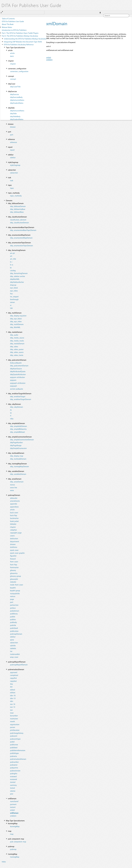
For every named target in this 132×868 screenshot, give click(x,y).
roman (12, 302)
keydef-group (15, 590)
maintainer (14, 719)
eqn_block (14, 288)
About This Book (8, 24)
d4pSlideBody (15, 116)
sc (11, 305)
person (13, 727)
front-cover (14, 562)
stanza (12, 485)
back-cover (14, 512)
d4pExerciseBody (16, 97)
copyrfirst (13, 678)
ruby (12, 419)
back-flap (14, 515)
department (15, 541)
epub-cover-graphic (17, 553)
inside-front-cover (17, 585)
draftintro (14, 547)
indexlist (13, 582)
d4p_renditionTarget (18, 396)
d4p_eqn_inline (16, 321)
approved (14, 672)
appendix (14, 504)
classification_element (18, 220)
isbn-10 (13, 695)
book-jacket (14, 521)
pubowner (14, 765)
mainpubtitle (15, 593)
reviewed (13, 776)
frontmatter (14, 567)
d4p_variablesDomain (18, 474)
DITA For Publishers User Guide (13, 21)
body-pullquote (16, 363)
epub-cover (14, 550)
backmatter (14, 518)
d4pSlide (13, 113)
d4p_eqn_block (16, 319)
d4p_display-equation (18, 316)
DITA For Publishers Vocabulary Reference (19, 44)
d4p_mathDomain (17, 324)
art (11, 256)
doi (11, 687)
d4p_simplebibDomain (18, 426)
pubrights (14, 773)
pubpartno (14, 768)
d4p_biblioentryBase (18, 209)
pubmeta (14, 756)
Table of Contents (8, 19)
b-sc (12, 265)
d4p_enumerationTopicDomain (21, 246)
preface (13, 608)
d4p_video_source (17, 352)
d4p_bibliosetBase (17, 212)
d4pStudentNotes (17, 103)
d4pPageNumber (16, 442)
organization (15, 724)
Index (4, 862)
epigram (13, 380)
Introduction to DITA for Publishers (14, 30)
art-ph (12, 253)
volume (13, 791)
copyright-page (16, 533)
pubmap (13, 849)
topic (12, 188)
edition (13, 692)
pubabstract (15, 611)
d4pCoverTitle (15, 87)
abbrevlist (14, 498)
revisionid (14, 779)
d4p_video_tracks (17, 355)
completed (14, 675)
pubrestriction (15, 771)
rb (11, 410)
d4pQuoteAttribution (18, 374)
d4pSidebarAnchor (17, 282)
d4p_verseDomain (17, 482)
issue (12, 713)
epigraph (13, 386)
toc (11, 651)
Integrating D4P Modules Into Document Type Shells (23, 42)
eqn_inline (14, 291)
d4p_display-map (17, 456)
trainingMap (15, 857)
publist (13, 617)
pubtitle (13, 625)
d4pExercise (14, 94)
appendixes (14, 507)
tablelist (13, 648)
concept (13, 79)
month (12, 721)
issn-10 (13, 704)
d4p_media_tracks (17, 341)
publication (14, 631)
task (12, 180)
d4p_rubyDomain (16, 407)
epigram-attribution (17, 377)
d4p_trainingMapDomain (19, 466)
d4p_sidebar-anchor (18, 276)
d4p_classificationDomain (19, 223)
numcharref (14, 801)
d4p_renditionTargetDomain (21, 399)
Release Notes (7, 27)
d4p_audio (14, 335)
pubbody (13, 622)
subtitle (13, 645)
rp (11, 413)
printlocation (15, 730)
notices (13, 596)
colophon (13, 530)
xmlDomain (14, 813)
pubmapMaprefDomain (19, 665)
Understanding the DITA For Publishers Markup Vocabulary (25, 39)
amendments (15, 501)
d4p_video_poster (17, 349)
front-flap (14, 565)
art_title (13, 259)
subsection (14, 173)
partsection (14, 605)
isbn (12, 701)
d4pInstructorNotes (17, 100)
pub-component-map (18, 842)
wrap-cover (14, 657)
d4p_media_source (17, 338)
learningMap (15, 826)
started (13, 782)
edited (13, 690)
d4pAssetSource (16, 369)
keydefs (13, 588)
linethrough (14, 299)
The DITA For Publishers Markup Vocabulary (20, 36)
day (11, 684)
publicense (14, 745)
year (12, 794)
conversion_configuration (19, 71)
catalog (13, 270)
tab (11, 308)
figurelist (13, 556)
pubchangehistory (17, 733)
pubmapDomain (16, 634)
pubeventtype (15, 739)
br (11, 268)
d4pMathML (15, 279)
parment (13, 804)
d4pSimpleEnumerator (18, 448)
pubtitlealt (14, 628)
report (12, 150)
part (12, 135)
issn (11, 710)
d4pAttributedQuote (18, 371)
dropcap (13, 285)
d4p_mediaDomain (17, 343)
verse (12, 490)
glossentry (14, 573)
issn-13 (13, 707)
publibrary (14, 614)
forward (13, 559)
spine (12, 640)
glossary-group (16, 576)
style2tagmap (15, 165)
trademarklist (15, 654)
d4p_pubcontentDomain (19, 366)
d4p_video (14, 346)
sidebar (13, 157)
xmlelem (13, 816)
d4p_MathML (15, 327)
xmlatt (12, 810)
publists (13, 619)
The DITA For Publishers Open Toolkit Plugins (20, 33)
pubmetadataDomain (18, 759)
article (12, 510)
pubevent (14, 736)
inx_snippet (14, 296)
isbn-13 (13, 698)
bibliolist (13, 524)
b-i (11, 262)
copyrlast (13, 681)
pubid (12, 742)
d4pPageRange (16, 445)
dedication (14, 538)
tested (12, 788)
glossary (13, 570)
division (13, 127)
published (14, 747)
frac (11, 294)
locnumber (14, 716)
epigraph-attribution (18, 383)
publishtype (14, 753)
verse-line (14, 487)
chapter (13, 64)
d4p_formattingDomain (19, 273)
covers (12, 536)
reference (14, 142)
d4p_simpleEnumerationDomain (22, 440)
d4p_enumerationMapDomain (21, 238)
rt (11, 416)
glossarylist (14, 579)
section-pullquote (17, 389)
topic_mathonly (16, 196)
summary (13, 785)
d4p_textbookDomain (18, 459)
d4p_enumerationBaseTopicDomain (23, 230)
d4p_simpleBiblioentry (18, 429)
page (12, 599)
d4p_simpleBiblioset (18, 432)
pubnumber (14, 762)
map (12, 834)
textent (13, 807)
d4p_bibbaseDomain (18, 206)
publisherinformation (18, 750)
